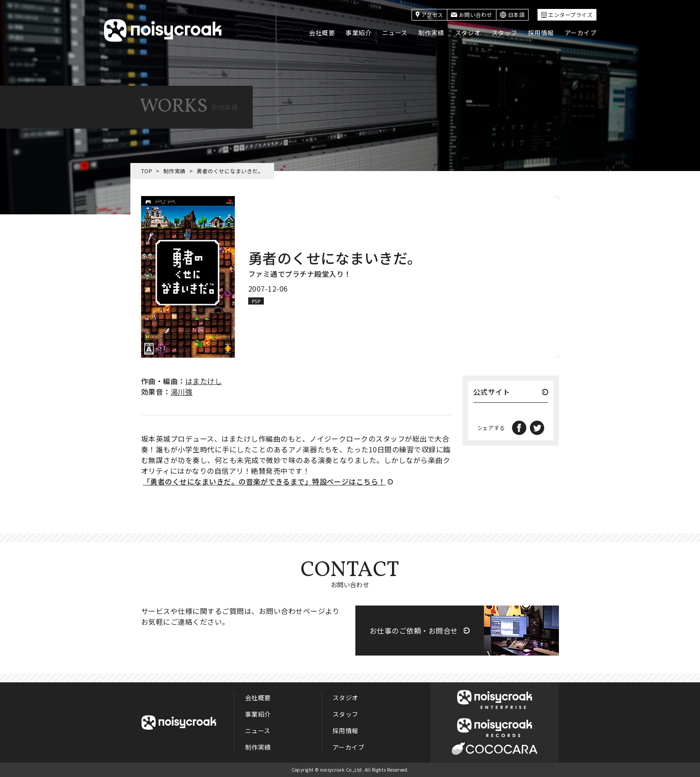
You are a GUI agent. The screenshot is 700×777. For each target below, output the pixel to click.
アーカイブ (581, 33)
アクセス (429, 15)
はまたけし (204, 381)
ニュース (395, 33)
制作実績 (431, 33)
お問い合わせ (472, 15)
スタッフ (504, 33)
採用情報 (541, 33)
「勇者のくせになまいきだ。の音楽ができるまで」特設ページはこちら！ (264, 481)
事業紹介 (358, 33)
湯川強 (181, 392)
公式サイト (492, 393)
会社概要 (322, 33)
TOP (147, 171)
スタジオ (468, 33)
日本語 (512, 15)
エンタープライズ (567, 15)
